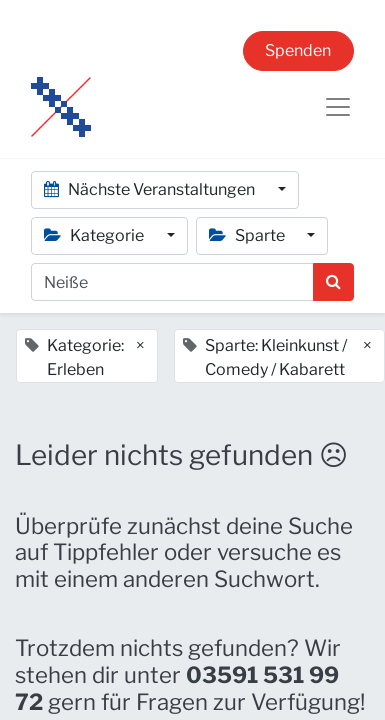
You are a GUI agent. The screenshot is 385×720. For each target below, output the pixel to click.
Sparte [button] (248, 235)
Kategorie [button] (95, 235)
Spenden (298, 50)
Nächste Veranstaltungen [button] (151, 189)
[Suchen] (333, 282)
